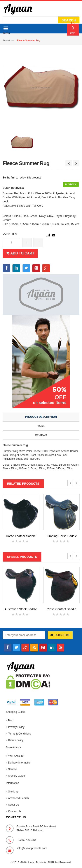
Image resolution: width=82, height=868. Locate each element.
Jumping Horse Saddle (61, 536)
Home (6, 40)
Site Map (13, 792)
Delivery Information (20, 763)
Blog (11, 720)
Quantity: (10, 234)
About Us (13, 805)
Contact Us (15, 811)
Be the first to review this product (22, 178)
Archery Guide (17, 776)
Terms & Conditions (19, 734)
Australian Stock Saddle (21, 609)
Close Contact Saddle (61, 609)
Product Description (41, 417)
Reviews (41, 435)
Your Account (16, 756)
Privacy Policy (16, 727)
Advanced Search (18, 798)
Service (12, 769)
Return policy (16, 740)
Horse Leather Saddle (21, 536)
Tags (41, 426)
